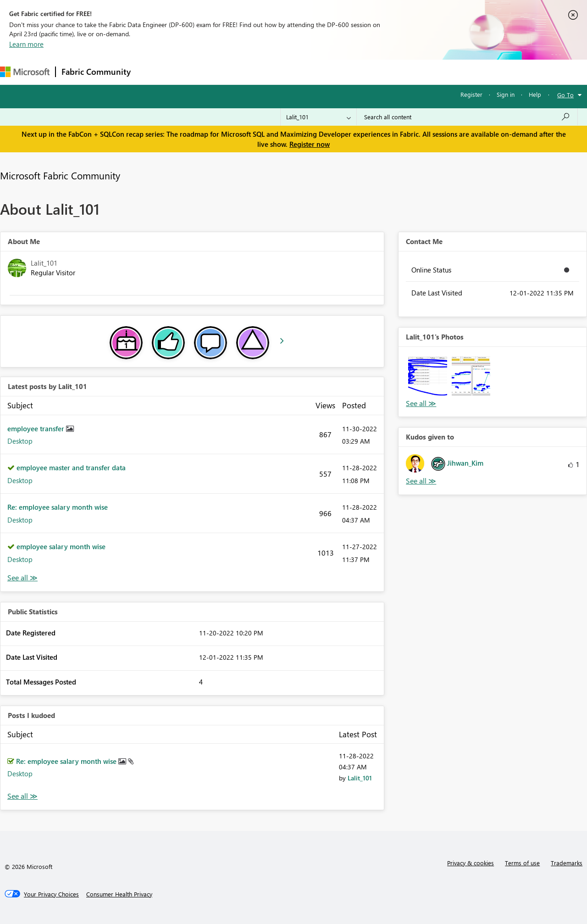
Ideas (230, 72)
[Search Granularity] (318, 117)
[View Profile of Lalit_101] (360, 778)
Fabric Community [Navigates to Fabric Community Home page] (96, 72)
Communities (270, 72)
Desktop (20, 441)
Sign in (506, 94)
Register (471, 94)
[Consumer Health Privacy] (119, 894)
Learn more (26, 44)
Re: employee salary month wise (58, 507)
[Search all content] (467, 117)
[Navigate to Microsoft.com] (25, 72)
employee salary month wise (61, 546)
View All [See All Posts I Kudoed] (22, 796)
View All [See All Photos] (421, 404)
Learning (347, 72)
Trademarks (567, 863)
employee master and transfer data (71, 468)
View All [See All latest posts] (22, 578)
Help (535, 94)
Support (385, 72)
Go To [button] (565, 95)
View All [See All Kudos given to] (421, 481)
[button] (427, 376)
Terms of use (522, 863)
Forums (152, 72)
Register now (310, 144)
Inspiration (192, 72)
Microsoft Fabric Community (60, 175)
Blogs (311, 72)
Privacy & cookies (471, 863)
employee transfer (37, 429)
